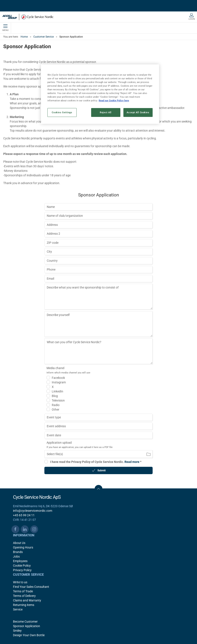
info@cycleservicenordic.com (33, 511)
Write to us (20, 582)
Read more (132, 462)
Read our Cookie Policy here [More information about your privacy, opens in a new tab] (114, 100)
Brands (18, 552)
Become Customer (25, 622)
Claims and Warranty (27, 600)
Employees (20, 561)
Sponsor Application (27, 626)
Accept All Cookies (138, 112)
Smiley (17, 631)
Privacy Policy (22, 570)
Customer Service (44, 37)
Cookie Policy (22, 566)
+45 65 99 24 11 (24, 515)
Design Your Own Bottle (29, 635)
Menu (5, 28)
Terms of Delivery (24, 596)
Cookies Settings (62, 112)
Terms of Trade (23, 591)
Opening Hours (23, 547)
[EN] (28, 17)
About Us (19, 543)
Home (24, 37)
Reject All (106, 112)
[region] (100, 94)
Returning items (24, 605)
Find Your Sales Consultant (31, 587)
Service (18, 609)
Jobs (16, 556)
